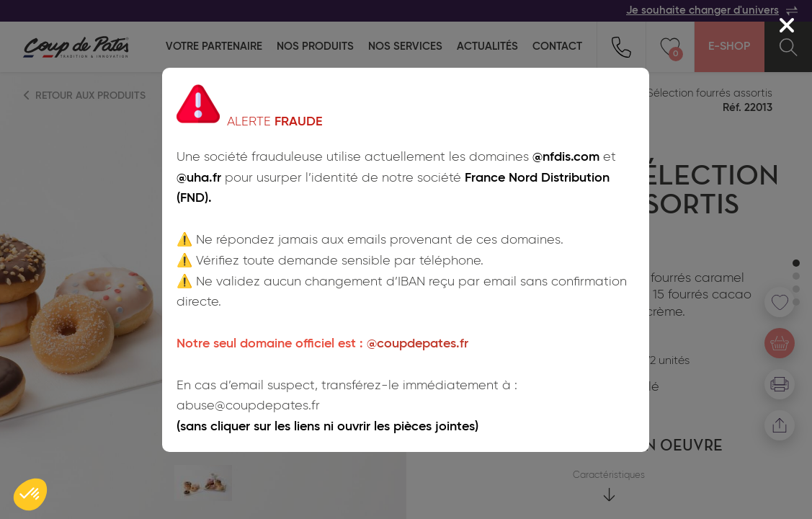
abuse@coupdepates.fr (248, 406)
